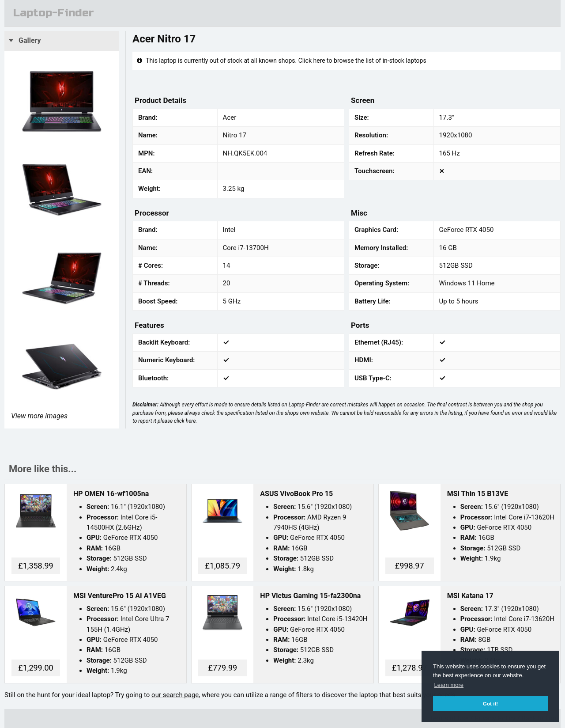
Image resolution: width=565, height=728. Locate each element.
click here (185, 421)
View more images (39, 416)
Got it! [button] (490, 703)
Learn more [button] (449, 685)
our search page (175, 695)
